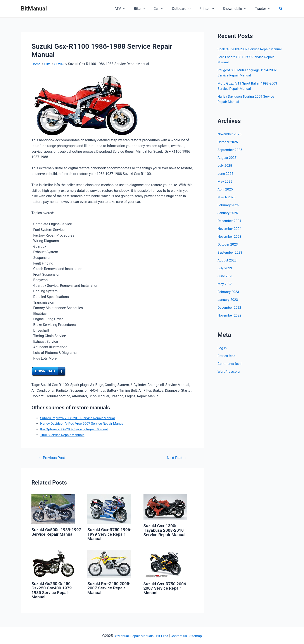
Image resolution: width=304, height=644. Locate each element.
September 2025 (230, 155)
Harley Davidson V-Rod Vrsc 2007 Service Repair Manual (84, 423)
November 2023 (230, 241)
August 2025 (227, 163)
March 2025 (227, 202)
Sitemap (197, 635)
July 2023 (225, 273)
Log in (222, 352)
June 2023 (226, 281)
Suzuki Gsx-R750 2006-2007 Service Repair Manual (166, 588)
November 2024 (230, 233)
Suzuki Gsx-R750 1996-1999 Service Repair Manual (110, 534)
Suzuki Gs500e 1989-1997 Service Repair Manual (52, 534)
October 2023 (228, 249)
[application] (135, 9)
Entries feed (227, 360)
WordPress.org (229, 376)
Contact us (179, 635)
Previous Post (52, 458)
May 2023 (225, 288)
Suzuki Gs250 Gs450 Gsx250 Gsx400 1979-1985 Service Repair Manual (53, 590)
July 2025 (225, 171)
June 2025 (226, 178)
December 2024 (230, 226)
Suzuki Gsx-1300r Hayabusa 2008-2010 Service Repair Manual (165, 530)
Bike (149, 9)
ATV (131, 9)
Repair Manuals (142, 635)
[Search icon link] (281, 9)
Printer (211, 9)
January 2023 (228, 304)
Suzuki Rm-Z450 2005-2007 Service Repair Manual (110, 588)
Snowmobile (237, 9)
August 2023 (227, 265)
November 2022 (230, 320)
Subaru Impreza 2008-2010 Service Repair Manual (79, 418)
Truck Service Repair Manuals (63, 435)
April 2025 (225, 194)
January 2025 (228, 218)
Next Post (176, 458)
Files (165, 635)
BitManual (34, 9)
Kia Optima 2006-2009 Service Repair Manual (75, 429)
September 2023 (230, 257)
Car (166, 9)
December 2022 (230, 312)
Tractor (263, 9)
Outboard (187, 9)
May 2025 (225, 186)
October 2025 (228, 147)
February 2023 (229, 296)
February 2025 (229, 210)
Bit (158, 635)
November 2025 (230, 139)
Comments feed (230, 368)
